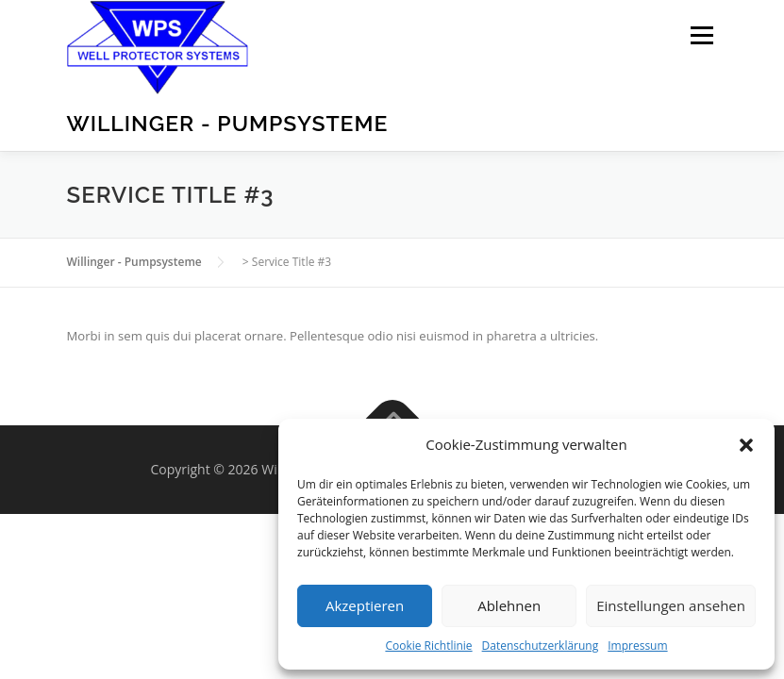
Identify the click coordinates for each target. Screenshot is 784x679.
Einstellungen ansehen (671, 605)
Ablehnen (509, 605)
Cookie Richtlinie (428, 646)
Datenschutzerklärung (541, 646)
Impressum (637, 646)
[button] (746, 445)
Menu (701, 35)
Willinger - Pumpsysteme (228, 123)
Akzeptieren (365, 605)
